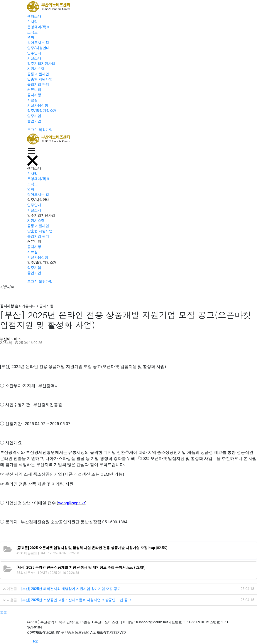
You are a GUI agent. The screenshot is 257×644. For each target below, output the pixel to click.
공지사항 (34, 95)
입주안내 (34, 53)
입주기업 (34, 116)
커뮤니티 (34, 90)
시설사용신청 (38, 105)
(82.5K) (92, 548)
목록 (3, 613)
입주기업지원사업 (41, 64)
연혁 (31, 37)
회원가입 (46, 130)
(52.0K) (81, 567)
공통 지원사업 (38, 74)
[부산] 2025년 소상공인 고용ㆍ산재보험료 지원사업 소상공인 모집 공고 (76, 600)
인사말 (32, 22)
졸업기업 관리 (38, 84)
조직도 (32, 32)
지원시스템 (36, 69)
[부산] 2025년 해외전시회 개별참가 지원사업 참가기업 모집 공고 (71, 589)
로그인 (32, 130)
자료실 (32, 100)
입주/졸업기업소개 (42, 111)
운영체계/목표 (38, 27)
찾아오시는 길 (38, 43)
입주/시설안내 (38, 48)
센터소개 (34, 16)
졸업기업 (34, 121)
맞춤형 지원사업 (40, 79)
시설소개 (34, 58)
